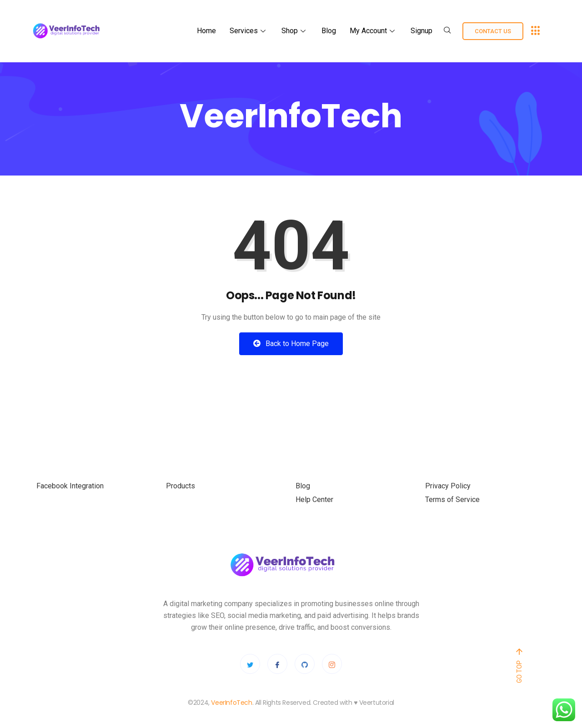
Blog (329, 31)
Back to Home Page (291, 344)
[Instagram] (332, 664)
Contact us (493, 31)
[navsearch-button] (447, 31)
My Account (373, 31)
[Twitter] (250, 664)
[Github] (305, 664)
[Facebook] (277, 664)
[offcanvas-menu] (536, 31)
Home (206, 31)
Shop (295, 31)
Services (249, 31)
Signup (421, 31)
